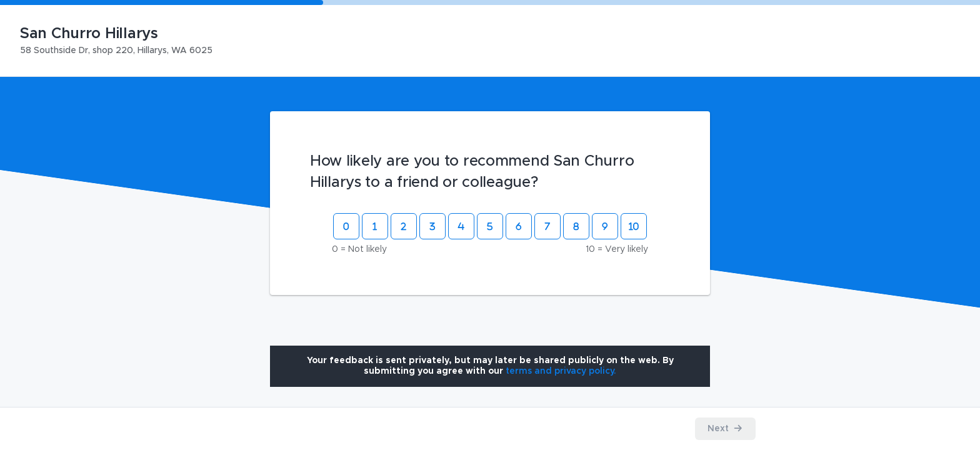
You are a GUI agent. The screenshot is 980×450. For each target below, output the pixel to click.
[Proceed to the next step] (726, 429)
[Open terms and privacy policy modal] (561, 371)
